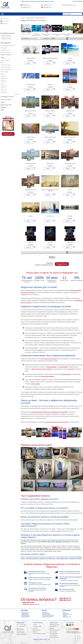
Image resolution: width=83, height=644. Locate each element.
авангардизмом (52, 367)
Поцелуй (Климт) (46, 613)
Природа (3, 76)
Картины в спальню (67, 615)
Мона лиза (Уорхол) (47, 615)
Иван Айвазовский (26, 616)
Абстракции (66, 613)
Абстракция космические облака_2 (50, 58)
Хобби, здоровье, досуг (6, 69)
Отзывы (52, 1)
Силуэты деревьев (31, 85)
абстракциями (63, 367)
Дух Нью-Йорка (50, 163)
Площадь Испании (70, 111)
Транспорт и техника (6, 65)
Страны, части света (6, 67)
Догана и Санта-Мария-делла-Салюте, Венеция (50, 190)
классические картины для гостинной (57, 422)
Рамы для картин (54, 635)
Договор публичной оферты (73, 632)
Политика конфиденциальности (74, 633)
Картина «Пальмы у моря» (70, 137)
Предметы (3, 81)
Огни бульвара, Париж (70, 163)
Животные (3, 85)
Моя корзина (5, 19)
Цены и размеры (45, 1)
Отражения (70, 216)
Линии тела (31, 242)
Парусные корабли (31, 58)
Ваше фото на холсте (6, 52)
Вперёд (52, 257)
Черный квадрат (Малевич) (48, 616)
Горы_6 (70, 85)
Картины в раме (53, 632)
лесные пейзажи (47, 369)
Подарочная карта (5, 50)
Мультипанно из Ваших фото (8, 46)
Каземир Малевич (25, 617)
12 (51, 38)
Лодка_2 (70, 58)
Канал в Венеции (50, 216)
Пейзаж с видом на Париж (50, 137)
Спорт (2, 83)
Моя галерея (5, 21)
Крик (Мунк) (45, 612)
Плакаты (52, 628)
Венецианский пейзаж (31, 163)
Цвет (2, 110)
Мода (2, 63)
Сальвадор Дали (25, 613)
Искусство (3, 88)
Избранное (5, 23)
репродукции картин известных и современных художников (49, 412)
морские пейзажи (66, 374)
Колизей (70, 190)
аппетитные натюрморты (28, 292)
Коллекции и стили (7, 97)
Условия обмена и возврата (39, 634)
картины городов (36, 369)
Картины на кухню (67, 617)
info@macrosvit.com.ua (31, 604)
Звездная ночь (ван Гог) (47, 617)
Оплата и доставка (30, 1)
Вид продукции (6, 43)
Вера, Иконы (4, 90)
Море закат (50, 85)
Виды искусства (6, 105)
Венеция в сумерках (50, 111)
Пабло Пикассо (25, 615)
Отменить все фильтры (7, 38)
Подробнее (62, 264)
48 (54, 38)
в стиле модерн (35, 384)
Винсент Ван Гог (25, 612)
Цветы (2, 74)
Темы (3, 58)
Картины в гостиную (6, 37)
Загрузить (8, 134)
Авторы (3, 107)
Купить (28, 63)
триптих (40, 350)
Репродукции (4, 48)
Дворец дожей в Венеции (31, 111)
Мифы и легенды (5, 60)
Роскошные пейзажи (75, 290)
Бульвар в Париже (31, 137)
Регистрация (80, 1)
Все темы (16, 94)
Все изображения (54, 634)
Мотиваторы (4, 79)
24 (53, 38)
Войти (74, 1)
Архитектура (4, 92)
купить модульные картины (49, 359)
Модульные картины (7, 35)
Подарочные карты (54, 637)
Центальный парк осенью (31, 190)
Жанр (3, 102)
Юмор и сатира (4, 72)
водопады (71, 369)
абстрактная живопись (48, 376)
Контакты (38, 1)
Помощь (23, 1)
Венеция (31, 216)
